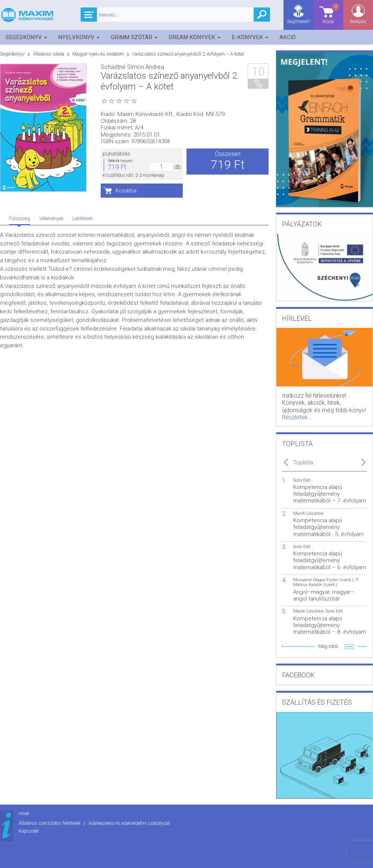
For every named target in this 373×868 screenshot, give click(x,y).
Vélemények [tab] (51, 218)
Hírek (24, 813)
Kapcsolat (29, 831)
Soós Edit (302, 480)
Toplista (303, 463)
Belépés (358, 21)
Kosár (332, 13)
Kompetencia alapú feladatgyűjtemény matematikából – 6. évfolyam (330, 560)
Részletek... (297, 417)
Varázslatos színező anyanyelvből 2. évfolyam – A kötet (188, 54)
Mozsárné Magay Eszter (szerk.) (323, 580)
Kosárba (126, 191)
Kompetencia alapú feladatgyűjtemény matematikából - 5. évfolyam (328, 527)
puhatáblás (116, 154)
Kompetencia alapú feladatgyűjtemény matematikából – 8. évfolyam (330, 625)
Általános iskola (48, 54)
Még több (328, 646)
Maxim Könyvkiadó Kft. (146, 114)
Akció (288, 37)
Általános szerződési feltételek (50, 823)
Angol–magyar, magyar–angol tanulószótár (324, 595)
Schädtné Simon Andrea (132, 67)
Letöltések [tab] (83, 218)
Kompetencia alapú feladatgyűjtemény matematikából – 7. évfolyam (330, 494)
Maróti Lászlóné (308, 513)
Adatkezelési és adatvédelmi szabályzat (129, 823)
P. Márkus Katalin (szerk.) (326, 582)
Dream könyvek (195, 37)
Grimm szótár (134, 37)
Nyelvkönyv (79, 37)
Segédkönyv (26, 37)
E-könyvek (250, 37)
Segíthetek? (298, 21)
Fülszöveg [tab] (20, 218)
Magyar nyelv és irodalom (98, 54)
